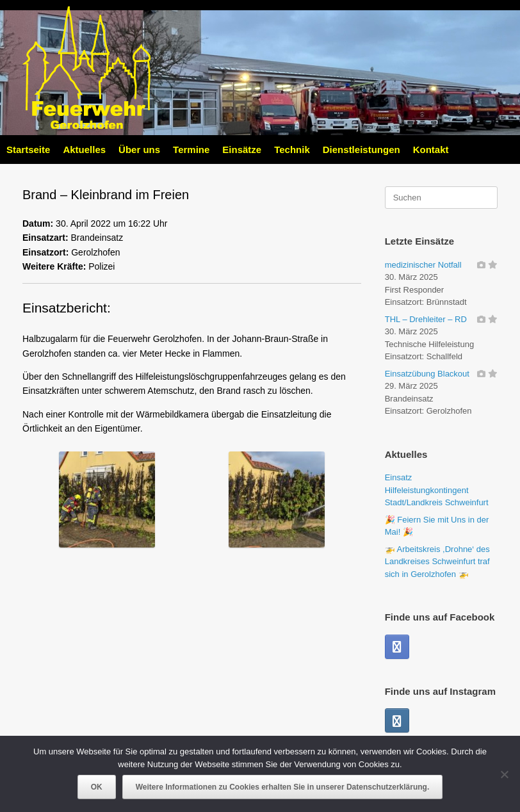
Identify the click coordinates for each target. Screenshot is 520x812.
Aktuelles (84, 150)
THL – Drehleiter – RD (426, 319)
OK (97, 787)
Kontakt (431, 150)
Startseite (28, 150)
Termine (191, 150)
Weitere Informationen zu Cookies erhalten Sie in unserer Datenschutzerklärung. (283, 787)
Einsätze (242, 150)
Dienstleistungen (362, 150)
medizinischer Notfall (423, 265)
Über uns (139, 150)
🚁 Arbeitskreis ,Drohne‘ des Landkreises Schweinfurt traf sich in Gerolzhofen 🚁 (437, 562)
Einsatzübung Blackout (427, 374)
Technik (292, 150)
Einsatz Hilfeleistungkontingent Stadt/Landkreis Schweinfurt (437, 490)
